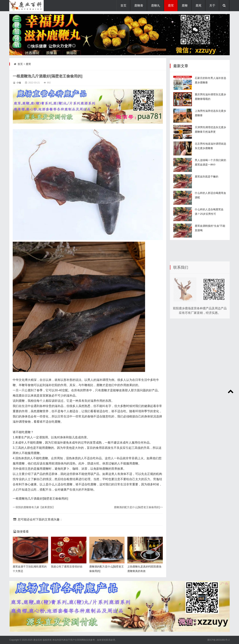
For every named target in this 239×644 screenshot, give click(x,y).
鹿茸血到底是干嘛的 (207, 184)
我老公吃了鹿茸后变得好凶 (67, 567)
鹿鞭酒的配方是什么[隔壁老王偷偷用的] (138, 507)
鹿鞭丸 (156, 6)
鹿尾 (198, 6)
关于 (212, 6)
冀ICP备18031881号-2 (218, 640)
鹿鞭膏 (139, 6)
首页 (123, 6)
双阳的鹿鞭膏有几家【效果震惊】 (34, 507)
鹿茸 (171, 6)
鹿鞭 (185, 6)
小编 (19, 83)
